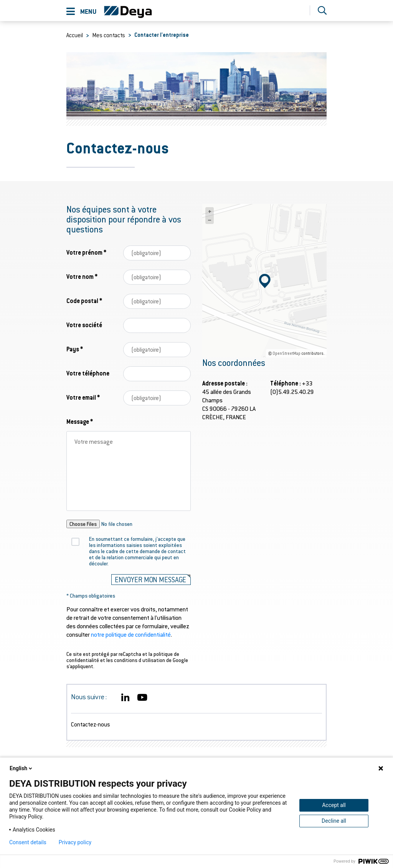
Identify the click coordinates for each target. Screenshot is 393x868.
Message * (80, 421)
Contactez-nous (90, 724)
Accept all (334, 805)
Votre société (84, 325)
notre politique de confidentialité (131, 634)
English (21, 768)
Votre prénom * (86, 252)
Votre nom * (82, 276)
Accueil (75, 35)
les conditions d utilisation (136, 660)
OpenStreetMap (286, 353)
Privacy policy (75, 842)
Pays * (75, 349)
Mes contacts (109, 35)
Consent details (28, 842)
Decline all (334, 821)
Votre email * (83, 397)
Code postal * (84, 301)
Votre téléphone (88, 373)
